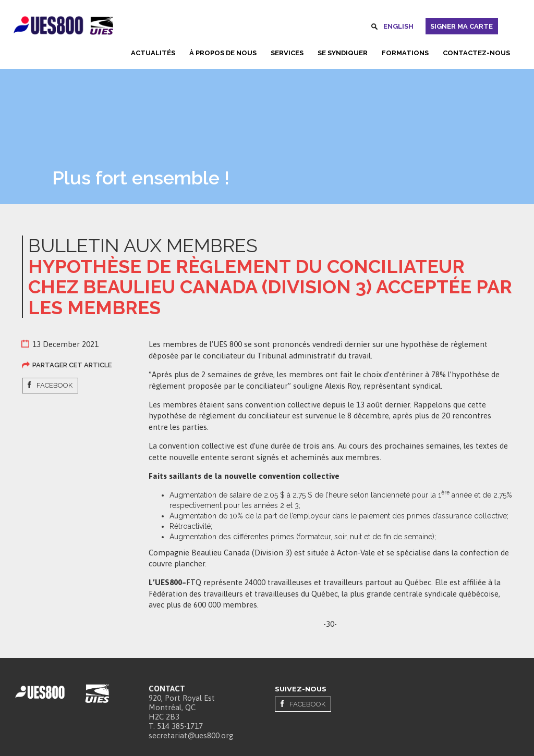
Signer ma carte (462, 26)
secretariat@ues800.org (191, 735)
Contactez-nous (476, 53)
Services (287, 53)
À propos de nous (223, 53)
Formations (405, 53)
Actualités (153, 53)
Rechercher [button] (374, 28)
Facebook (54, 385)
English (398, 26)
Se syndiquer (343, 53)
